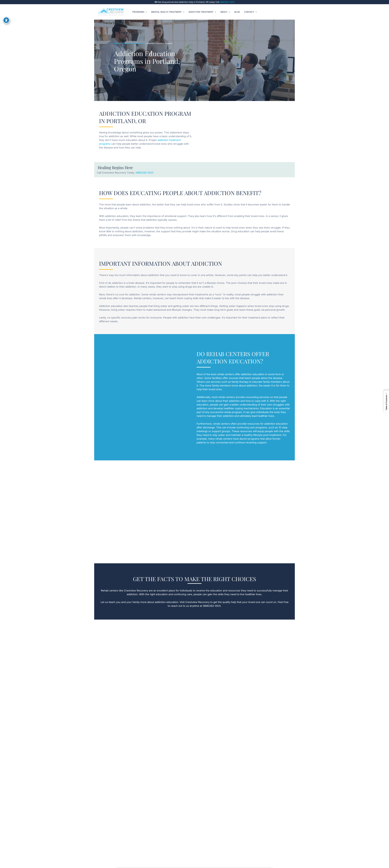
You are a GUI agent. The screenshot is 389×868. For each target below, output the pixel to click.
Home (117, 43)
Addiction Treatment (202, 12)
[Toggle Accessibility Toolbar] (6, 20)
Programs (140, 12)
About (225, 12)
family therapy (240, 382)
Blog (237, 12)
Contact (250, 12)
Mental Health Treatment (168, 12)
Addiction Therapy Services (133, 43)
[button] (146, 12)
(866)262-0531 (227, 2)
